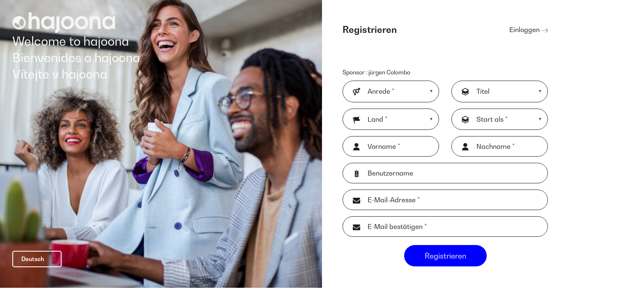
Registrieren (445, 261)
